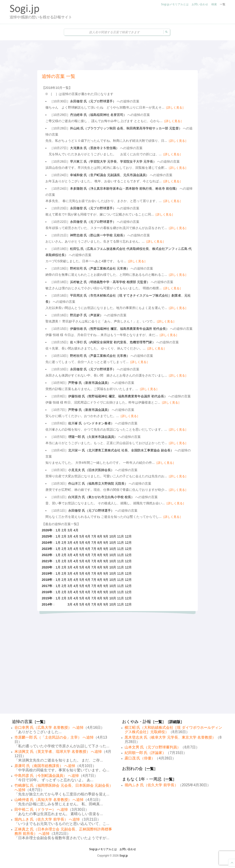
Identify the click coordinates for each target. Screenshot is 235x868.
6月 (88, 536)
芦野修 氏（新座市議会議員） (90, 383)
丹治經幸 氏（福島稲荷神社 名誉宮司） (98, 115)
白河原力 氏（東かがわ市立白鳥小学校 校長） (101, 497)
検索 (214, 4)
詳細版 (175, 722)
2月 (64, 530)
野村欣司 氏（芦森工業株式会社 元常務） (100, 268)
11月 (120, 536)
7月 (94, 536)
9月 (106, 536)
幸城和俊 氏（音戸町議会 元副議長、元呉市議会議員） (109, 175)
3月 (70, 530)
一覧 (223, 4)
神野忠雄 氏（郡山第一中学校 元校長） (98, 235)
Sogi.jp (124, 856)
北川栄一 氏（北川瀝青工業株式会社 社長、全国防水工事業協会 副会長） (121, 450)
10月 (113, 536)
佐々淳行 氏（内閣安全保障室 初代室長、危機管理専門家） (113, 342)
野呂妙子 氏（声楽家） (87, 315)
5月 (82, 536)
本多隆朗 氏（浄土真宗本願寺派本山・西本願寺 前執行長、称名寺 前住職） (124, 188)
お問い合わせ (200, 4)
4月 (76, 530)
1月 (58, 530)
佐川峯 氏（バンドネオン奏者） (91, 423)
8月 (100, 536)
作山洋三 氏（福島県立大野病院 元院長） (98, 483)
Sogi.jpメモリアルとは (175, 4)
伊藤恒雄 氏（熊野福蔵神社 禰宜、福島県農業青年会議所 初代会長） (120, 329)
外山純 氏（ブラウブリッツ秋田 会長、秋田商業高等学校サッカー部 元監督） (126, 128)
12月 (128, 536)
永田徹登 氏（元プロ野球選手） (93, 101)
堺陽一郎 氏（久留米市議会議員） (93, 437)
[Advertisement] (117, 55)
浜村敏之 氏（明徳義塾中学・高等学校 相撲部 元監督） (110, 282)
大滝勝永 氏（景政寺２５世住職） (95, 148)
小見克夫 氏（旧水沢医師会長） (91, 470)
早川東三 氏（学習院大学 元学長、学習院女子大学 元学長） (113, 161)
